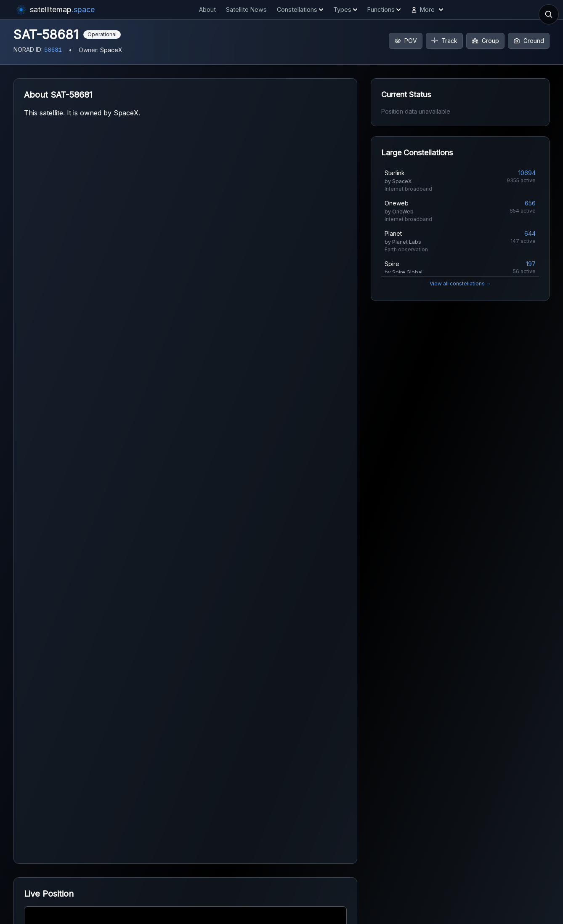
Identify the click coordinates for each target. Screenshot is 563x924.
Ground (529, 41)
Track (444, 41)
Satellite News (246, 9)
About (207, 9)
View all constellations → (460, 284)
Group (485, 41)
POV (406, 41)
